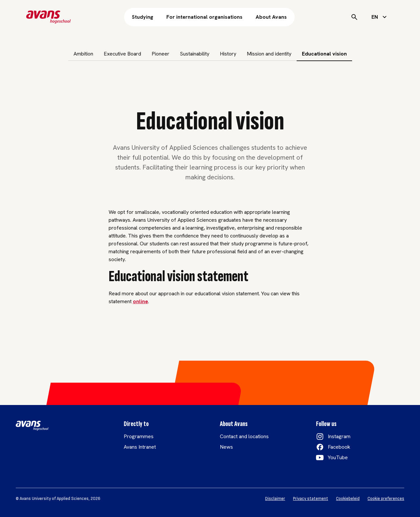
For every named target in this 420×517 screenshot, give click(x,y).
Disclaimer (275, 499)
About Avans (271, 17)
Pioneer (160, 54)
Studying (143, 17)
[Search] (354, 17)
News (226, 447)
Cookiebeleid (348, 499)
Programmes (139, 436)
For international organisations (204, 17)
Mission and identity (269, 54)
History (228, 54)
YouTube (338, 457)
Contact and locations (244, 436)
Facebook (339, 447)
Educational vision (324, 54)
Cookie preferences (386, 499)
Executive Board (122, 54)
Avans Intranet (140, 447)
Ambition (83, 54)
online (140, 301)
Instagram (339, 436)
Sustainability (195, 54)
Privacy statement (311, 499)
